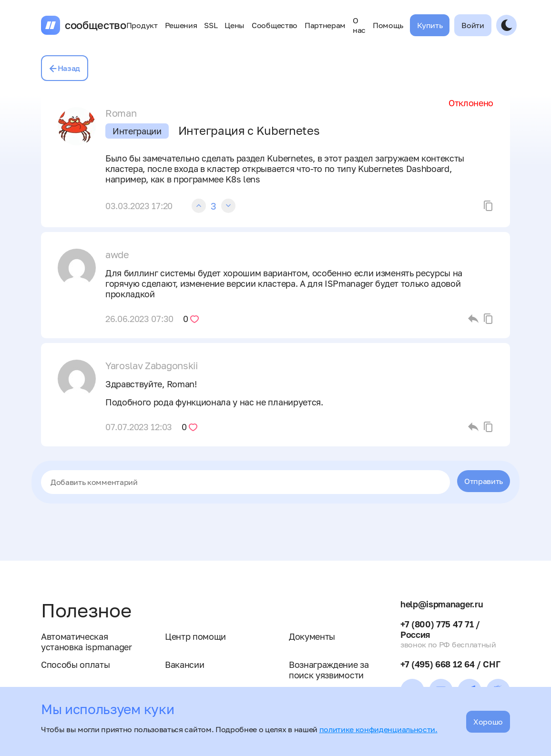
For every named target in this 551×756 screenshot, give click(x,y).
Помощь (388, 25)
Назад (65, 68)
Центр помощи (195, 636)
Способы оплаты (76, 665)
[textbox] (245, 482)
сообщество (96, 25)
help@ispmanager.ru (442, 604)
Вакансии (184, 665)
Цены (235, 25)
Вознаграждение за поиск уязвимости (329, 670)
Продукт (142, 25)
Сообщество (275, 25)
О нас (359, 25)
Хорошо (488, 722)
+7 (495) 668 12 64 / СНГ (450, 664)
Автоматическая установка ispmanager (87, 642)
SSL (211, 25)
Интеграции (137, 131)
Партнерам (325, 25)
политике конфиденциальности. (378, 729)
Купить (430, 25)
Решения (181, 25)
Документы (312, 636)
